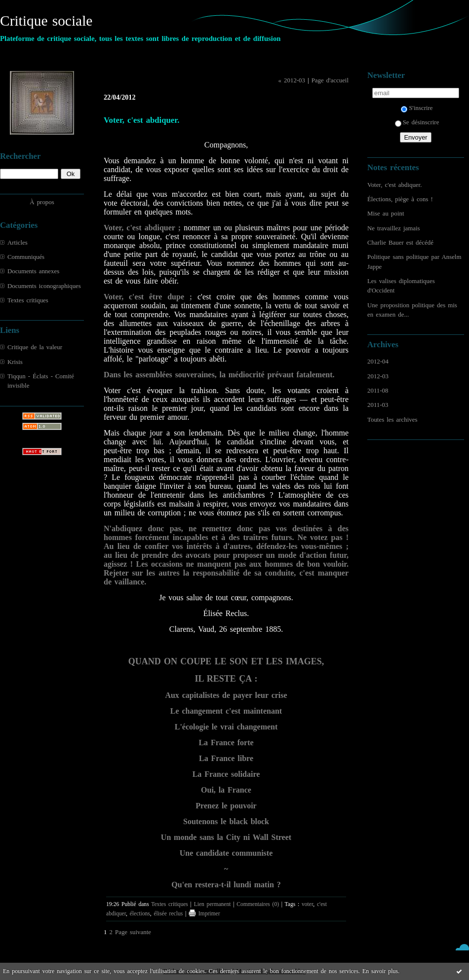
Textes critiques (28, 300)
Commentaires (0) (258, 904)
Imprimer (204, 914)
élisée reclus (168, 914)
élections (140, 914)
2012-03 (378, 376)
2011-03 (378, 405)
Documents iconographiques (44, 286)
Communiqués (26, 257)
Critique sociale (46, 21)
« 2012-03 (292, 80)
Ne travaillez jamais (394, 228)
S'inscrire (417, 108)
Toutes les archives (392, 420)
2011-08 (378, 391)
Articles (18, 243)
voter (307, 904)
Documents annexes (33, 271)
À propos (42, 202)
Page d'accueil (330, 80)
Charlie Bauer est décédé (400, 243)
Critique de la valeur (35, 347)
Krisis (15, 362)
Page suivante (133, 932)
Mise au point (386, 214)
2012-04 (378, 362)
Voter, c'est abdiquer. (394, 185)
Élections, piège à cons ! (400, 199)
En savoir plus (380, 971)
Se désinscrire (417, 122)
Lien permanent (213, 904)
